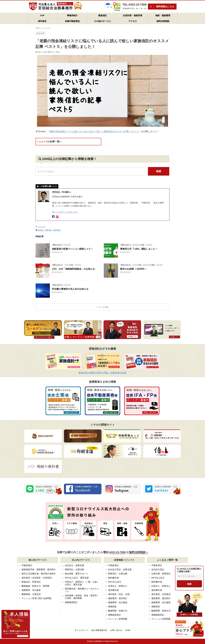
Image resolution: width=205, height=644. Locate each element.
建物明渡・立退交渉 (31, 594)
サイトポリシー (82, 630)
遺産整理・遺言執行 (118, 598)
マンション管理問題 (118, 619)
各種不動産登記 (72, 21)
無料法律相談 (163, 21)
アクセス (133, 21)
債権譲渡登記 (71, 602)
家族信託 (102, 15)
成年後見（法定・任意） (120, 594)
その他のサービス (102, 21)
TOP (42, 15)
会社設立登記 (158, 569)
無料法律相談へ (139, 552)
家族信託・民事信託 (31, 582)
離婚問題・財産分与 (118, 611)
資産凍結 (57, 230)
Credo (128, 630)
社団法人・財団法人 (118, 586)
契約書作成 (113, 578)
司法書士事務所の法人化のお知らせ (70, 289)
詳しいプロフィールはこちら (65, 212)
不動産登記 (27, 565)
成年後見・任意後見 (161, 594)
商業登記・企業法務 (74, 569)
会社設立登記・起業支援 (120, 569)
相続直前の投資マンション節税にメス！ (72, 249)
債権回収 (112, 607)
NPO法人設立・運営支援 (77, 578)
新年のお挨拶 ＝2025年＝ (133, 269)
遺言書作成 (113, 590)
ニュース (49, 142)
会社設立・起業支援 (74, 565)
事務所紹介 (72, 15)
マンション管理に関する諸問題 (36, 598)
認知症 (41, 230)
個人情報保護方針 (99, 630)
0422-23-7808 (117, 552)
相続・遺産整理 (163, 15)
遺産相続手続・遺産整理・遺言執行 (39, 569)
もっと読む (104, 307)
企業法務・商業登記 (161, 574)
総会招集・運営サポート (77, 574)
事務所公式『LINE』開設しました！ (139, 249)
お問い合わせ (116, 630)
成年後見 (42, 21)
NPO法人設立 (115, 582)
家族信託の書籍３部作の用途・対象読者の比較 (102, 373)
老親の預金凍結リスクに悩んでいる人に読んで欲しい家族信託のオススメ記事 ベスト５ (94, 131)
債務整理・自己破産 (31, 590)
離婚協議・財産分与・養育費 (35, 586)
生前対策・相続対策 (133, 15)
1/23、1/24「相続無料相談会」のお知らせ (73, 269)
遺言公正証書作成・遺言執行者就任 (39, 574)
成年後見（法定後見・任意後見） (38, 578)
